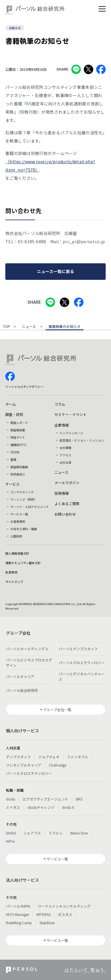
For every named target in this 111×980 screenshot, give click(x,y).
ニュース (29, 327)
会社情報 (65, 448)
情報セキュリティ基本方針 (23, 563)
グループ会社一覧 (57, 709)
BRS (79, 799)
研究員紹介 (18, 474)
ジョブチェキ (49, 757)
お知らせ (15, 28)
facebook (10, 376)
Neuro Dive (79, 833)
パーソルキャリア (20, 676)
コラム (60, 404)
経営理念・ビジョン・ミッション (82, 440)
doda (11, 799)
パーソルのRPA (18, 906)
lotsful (11, 833)
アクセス (65, 455)
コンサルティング (22, 492)
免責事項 (11, 572)
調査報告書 (18, 430)
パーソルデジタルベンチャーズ (82, 676)
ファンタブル (78, 757)
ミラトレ (56, 833)
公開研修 (16, 536)
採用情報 (62, 493)
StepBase (47, 923)
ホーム (11, 404)
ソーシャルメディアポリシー (24, 387)
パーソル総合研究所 (22, 690)
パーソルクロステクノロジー (82, 663)
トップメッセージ (71, 433)
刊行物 (15, 452)
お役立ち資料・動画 (24, 529)
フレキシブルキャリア (24, 765)
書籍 (13, 459)
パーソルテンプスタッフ (78, 649)
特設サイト (18, 437)
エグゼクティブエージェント (45, 799)
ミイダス (13, 807)
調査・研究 (14, 414)
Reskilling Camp (19, 923)
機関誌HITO (18, 445)
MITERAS (44, 914)
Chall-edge (58, 765)
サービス (12, 484)
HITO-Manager (17, 914)
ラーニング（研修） (24, 499)
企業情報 (62, 425)
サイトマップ (14, 582)
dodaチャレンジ (41, 807)
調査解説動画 (19, 467)
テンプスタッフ (18, 757)
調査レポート (19, 423)
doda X (68, 807)
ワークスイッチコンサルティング (64, 906)
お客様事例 (18, 521)
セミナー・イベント (70, 414)
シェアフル (32, 833)
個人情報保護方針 (17, 553)
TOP (7, 327)
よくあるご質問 (67, 503)
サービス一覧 (19, 514)
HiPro (11, 841)
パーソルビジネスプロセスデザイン (29, 663)
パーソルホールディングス (27, 649)
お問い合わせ (65, 514)
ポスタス (65, 914)
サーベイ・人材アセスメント (30, 507)
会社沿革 (65, 462)
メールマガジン (67, 482)
